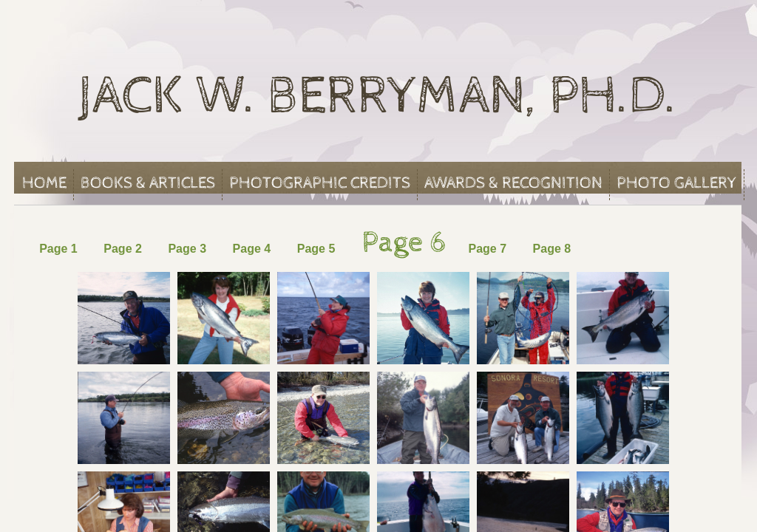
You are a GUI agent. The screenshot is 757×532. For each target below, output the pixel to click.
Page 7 (489, 249)
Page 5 (316, 249)
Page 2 (123, 249)
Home (44, 183)
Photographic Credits (320, 183)
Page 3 (187, 249)
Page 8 (552, 249)
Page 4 (252, 249)
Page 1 (61, 249)
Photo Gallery (677, 183)
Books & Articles (148, 183)
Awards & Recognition (513, 183)
